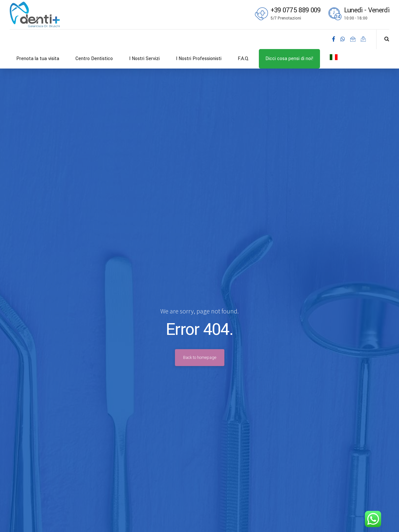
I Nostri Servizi (144, 59)
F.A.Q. (243, 59)
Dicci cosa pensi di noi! (289, 59)
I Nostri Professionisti (199, 59)
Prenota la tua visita (38, 59)
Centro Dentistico (94, 59)
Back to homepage (200, 358)
